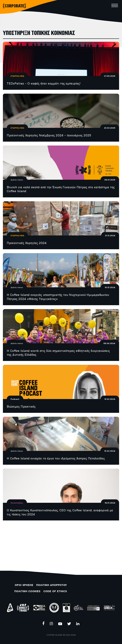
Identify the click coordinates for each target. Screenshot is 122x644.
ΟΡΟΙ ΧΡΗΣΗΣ (24, 585)
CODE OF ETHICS (55, 591)
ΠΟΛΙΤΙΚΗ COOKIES (27, 591)
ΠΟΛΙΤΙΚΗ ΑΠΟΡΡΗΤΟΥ (51, 585)
